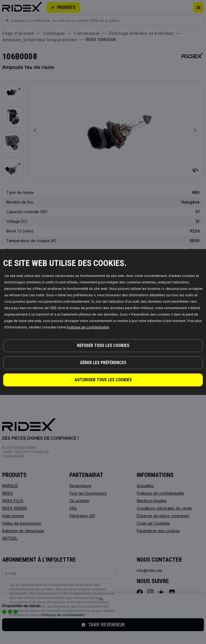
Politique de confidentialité (88, 327)
